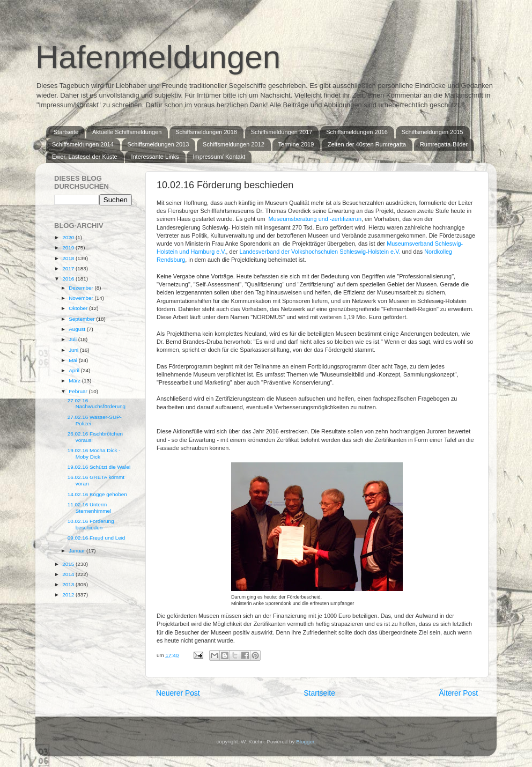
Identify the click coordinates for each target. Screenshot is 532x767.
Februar (79, 391)
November (82, 298)
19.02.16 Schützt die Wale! (99, 467)
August (78, 329)
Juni (74, 350)
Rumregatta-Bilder (444, 144)
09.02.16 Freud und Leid (97, 538)
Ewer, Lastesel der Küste (85, 157)
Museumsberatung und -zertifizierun (315, 219)
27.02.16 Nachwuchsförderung (97, 404)
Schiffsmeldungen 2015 (433, 132)
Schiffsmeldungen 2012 (234, 144)
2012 (69, 595)
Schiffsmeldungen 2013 (158, 144)
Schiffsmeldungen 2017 (282, 132)
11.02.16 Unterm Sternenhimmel (89, 508)
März (75, 381)
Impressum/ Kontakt (219, 157)
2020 (69, 237)
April (75, 370)
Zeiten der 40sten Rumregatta (367, 144)
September (82, 319)
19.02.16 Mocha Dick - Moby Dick (94, 453)
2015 (69, 564)
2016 (69, 279)
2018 (69, 258)
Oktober (79, 308)
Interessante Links (155, 157)
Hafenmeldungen (158, 57)
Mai (74, 360)
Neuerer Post (178, 693)
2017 (69, 268)
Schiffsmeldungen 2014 (83, 144)
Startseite (66, 132)
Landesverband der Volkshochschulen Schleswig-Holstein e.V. (320, 252)
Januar (77, 551)
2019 (69, 248)
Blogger (305, 742)
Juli (73, 339)
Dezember (82, 288)
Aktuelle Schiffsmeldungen (127, 132)
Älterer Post (459, 693)
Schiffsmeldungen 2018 (206, 132)
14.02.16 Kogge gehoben (97, 494)
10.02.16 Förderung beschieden (91, 524)
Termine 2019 (296, 144)
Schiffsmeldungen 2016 (357, 132)
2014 (69, 574)
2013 (69, 584)
